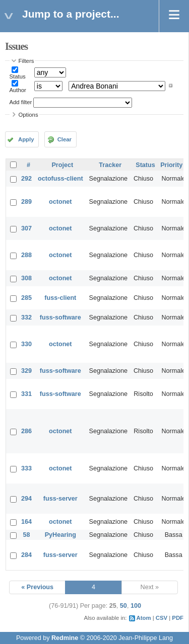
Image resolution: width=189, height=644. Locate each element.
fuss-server (60, 499)
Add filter (21, 102)
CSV (162, 618)
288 (26, 255)
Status (18, 76)
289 (26, 202)
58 (27, 535)
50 (123, 606)
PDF (178, 618)
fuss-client (60, 298)
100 (136, 606)
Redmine (65, 638)
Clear (65, 139)
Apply (26, 139)
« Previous (37, 587)
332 (26, 317)
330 (26, 344)
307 (26, 228)
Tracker (110, 165)
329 (26, 371)
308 (26, 278)
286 (26, 431)
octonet (60, 202)
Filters (26, 61)
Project (62, 165)
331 (26, 394)
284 (26, 555)
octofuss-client (60, 179)
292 (26, 179)
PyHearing (60, 535)
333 (26, 468)
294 (26, 499)
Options (28, 115)
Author (18, 90)
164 (26, 522)
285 (26, 298)
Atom (144, 618)
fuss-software (60, 317)
